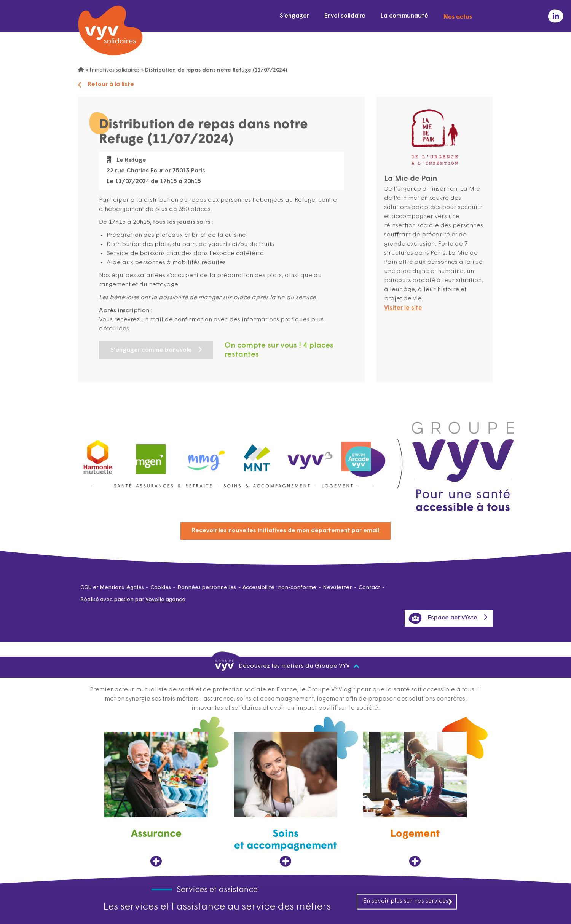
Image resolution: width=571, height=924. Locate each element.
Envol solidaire (345, 16)
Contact (369, 588)
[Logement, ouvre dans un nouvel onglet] (415, 799)
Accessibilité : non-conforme (279, 588)
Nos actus (458, 16)
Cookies (161, 588)
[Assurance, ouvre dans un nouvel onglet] (156, 799)
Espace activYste (443, 618)
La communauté (404, 16)
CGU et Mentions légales (112, 588)
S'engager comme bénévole (151, 350)
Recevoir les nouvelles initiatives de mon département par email (285, 531)
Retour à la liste (106, 85)
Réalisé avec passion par (133, 600)
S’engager (294, 16)
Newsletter (337, 588)
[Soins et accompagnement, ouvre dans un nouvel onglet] (285, 799)
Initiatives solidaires (115, 70)
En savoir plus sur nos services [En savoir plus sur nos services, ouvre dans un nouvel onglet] (408, 901)
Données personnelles (207, 588)
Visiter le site (403, 308)
